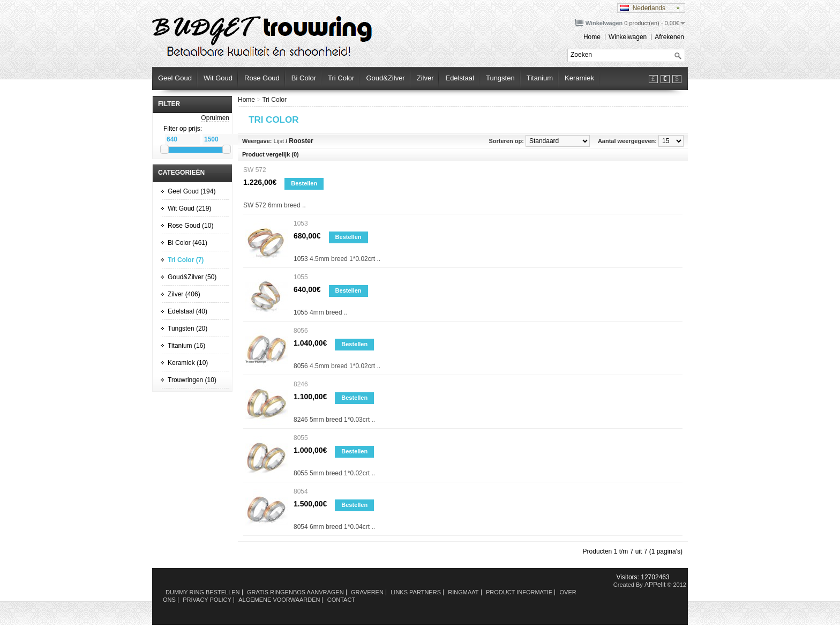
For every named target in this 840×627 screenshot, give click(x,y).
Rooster (301, 141)
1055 (301, 277)
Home (592, 37)
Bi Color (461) (187, 243)
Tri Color (274, 100)
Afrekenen (669, 37)
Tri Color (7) (186, 260)
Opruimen (215, 118)
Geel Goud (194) (192, 191)
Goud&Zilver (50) (192, 277)
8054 (301, 491)
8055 (301, 438)
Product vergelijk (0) (271, 154)
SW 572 (255, 170)
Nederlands (643, 8)
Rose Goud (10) (190, 226)
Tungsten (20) (187, 329)
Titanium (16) (186, 346)
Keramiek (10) (188, 363)
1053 (301, 223)
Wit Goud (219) (189, 208)
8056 (301, 331)
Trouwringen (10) (192, 380)
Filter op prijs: (183, 129)
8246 (301, 384)
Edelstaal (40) (187, 311)
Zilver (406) (184, 294)
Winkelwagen (628, 37)
